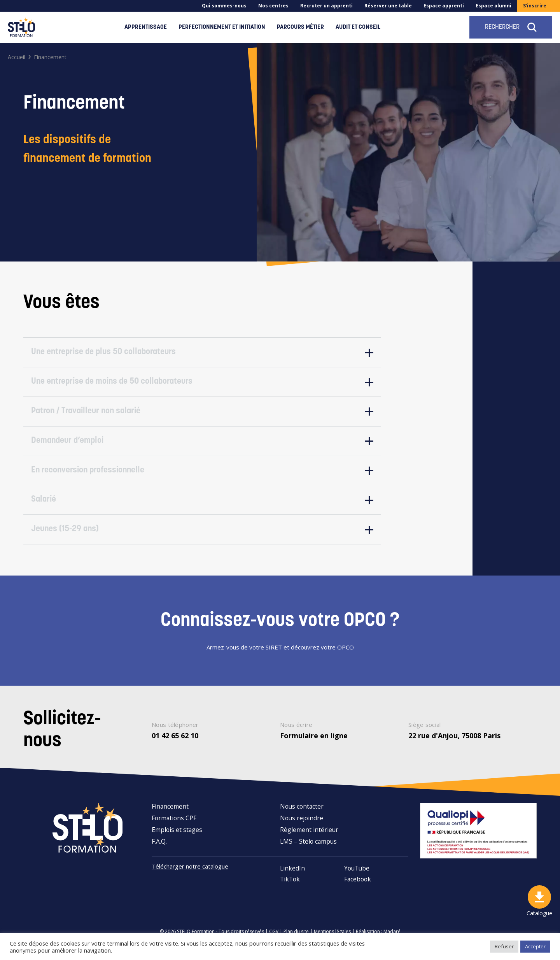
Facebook (358, 885)
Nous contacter (302, 812)
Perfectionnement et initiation (222, 27)
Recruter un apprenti (326, 6)
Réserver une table (388, 6)
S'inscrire (535, 6)
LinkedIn (292, 874)
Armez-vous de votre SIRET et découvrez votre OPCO (280, 653)
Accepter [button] (535, 946)
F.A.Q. (159, 847)
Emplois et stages (177, 835)
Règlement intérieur (309, 835)
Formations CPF (174, 823)
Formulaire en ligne (314, 741)
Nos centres (273, 6)
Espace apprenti (444, 6)
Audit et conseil (358, 27)
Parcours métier (300, 27)
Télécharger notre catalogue (192, 872)
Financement (170, 812)
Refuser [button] (504, 946)
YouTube (357, 874)
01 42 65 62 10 (175, 741)
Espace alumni (493, 6)
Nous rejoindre (302, 823)
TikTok (290, 885)
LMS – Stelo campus (308, 847)
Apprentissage (146, 27)
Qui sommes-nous (224, 6)
